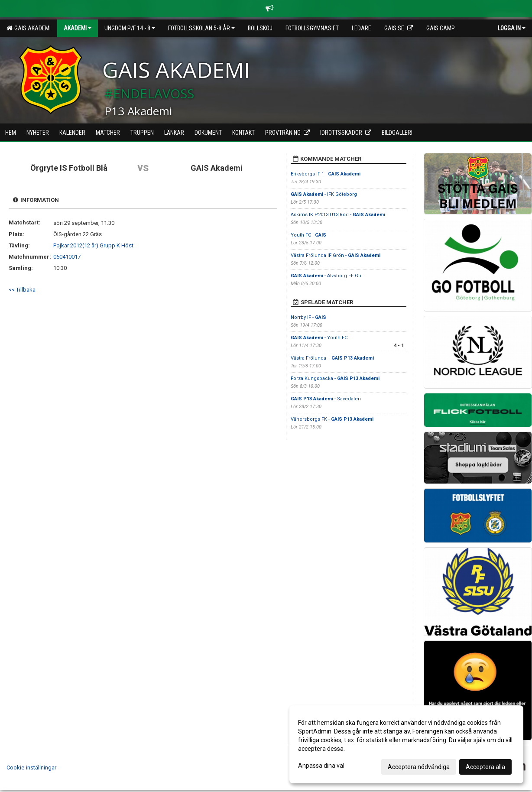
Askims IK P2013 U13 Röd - (338, 215)
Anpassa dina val (321, 766)
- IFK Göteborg (324, 194)
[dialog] (406, 744)
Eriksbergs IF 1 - (326, 174)
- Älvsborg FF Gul (327, 276)
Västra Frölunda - (332, 358)
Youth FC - (308, 235)
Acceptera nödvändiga (419, 767)
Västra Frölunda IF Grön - (336, 255)
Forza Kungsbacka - (335, 378)
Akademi (78, 28)
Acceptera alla (485, 767)
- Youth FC (319, 338)
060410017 (67, 257)
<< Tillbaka (22, 290)
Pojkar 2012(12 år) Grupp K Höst (93, 245)
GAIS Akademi (29, 28)
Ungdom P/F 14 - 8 (130, 28)
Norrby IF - (308, 317)
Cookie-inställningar (31, 768)
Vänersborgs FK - (332, 419)
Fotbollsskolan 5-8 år (201, 28)
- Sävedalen (326, 399)
